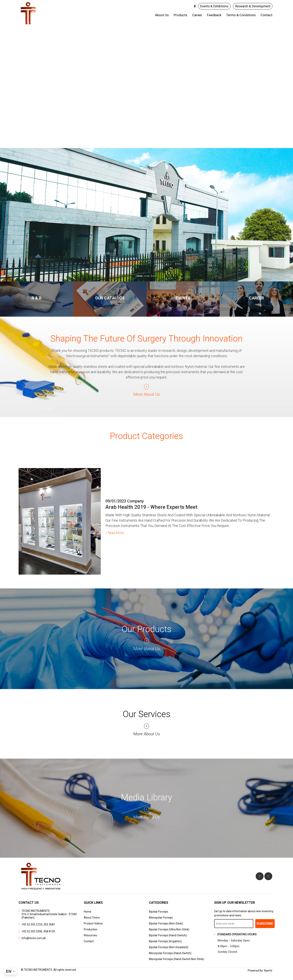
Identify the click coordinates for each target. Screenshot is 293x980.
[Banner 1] (139, 276)
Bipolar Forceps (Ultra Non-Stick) (169, 929)
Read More (115, 534)
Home (88, 912)
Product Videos (93, 923)
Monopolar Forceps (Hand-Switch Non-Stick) (177, 959)
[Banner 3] (154, 276)
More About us (147, 394)
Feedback (214, 15)
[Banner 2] (147, 276)
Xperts (268, 971)
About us (162, 15)
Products (180, 15)
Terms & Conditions (241, 15)
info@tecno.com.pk (34, 938)
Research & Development (253, 6)
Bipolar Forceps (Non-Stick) (166, 923)
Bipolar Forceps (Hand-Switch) (168, 935)
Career (197, 15)
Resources (90, 935)
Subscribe (265, 924)
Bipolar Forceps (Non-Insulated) (169, 947)
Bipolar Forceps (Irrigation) (165, 941)
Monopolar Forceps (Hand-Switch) (170, 953)
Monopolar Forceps (161, 918)
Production (91, 929)
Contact (267, 15)
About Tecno (92, 918)
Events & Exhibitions (214, 6)
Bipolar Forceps (159, 912)
